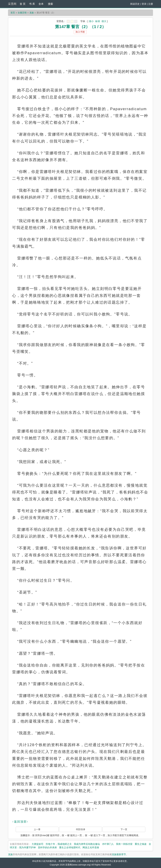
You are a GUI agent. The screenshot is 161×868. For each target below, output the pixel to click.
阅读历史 (135, 4)
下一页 (124, 829)
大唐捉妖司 (37, 844)
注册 (151, 4)
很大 (104, 21)
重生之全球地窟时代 (70, 847)
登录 (144, 4)
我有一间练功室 (124, 844)
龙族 (32, 13)
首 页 (22, 4)
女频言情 (22, 13)
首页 (13, 13)
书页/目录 (80, 829)
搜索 (50, 4)
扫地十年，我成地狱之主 (59, 844)
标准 (98, 21)
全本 (41, 4)
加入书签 (80, 32)
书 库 (32, 4)
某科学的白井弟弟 (47, 847)
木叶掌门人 (108, 844)
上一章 (37, 829)
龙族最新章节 (119, 854)
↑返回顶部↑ (20, 822)
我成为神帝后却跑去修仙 (87, 844)
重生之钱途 (141, 844)
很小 (91, 21)
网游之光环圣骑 (91, 847)
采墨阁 (12, 4)
